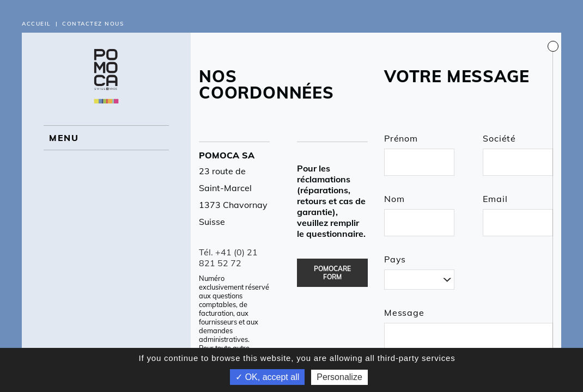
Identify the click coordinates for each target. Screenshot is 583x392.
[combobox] (419, 280)
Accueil (37, 24)
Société (499, 138)
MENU (64, 138)
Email (495, 199)
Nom (394, 199)
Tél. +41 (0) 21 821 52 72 (228, 258)
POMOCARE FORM (332, 273)
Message (404, 313)
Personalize (339, 377)
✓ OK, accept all (267, 377)
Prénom (401, 138)
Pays (395, 259)
